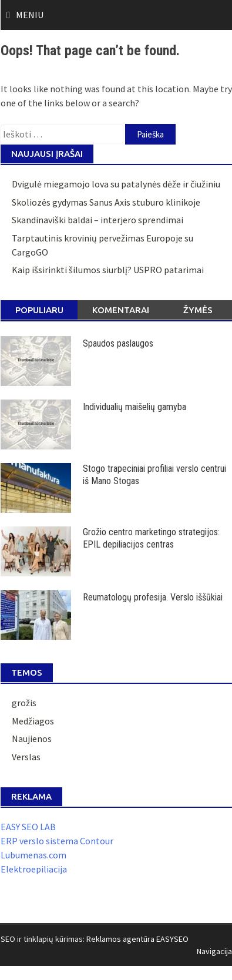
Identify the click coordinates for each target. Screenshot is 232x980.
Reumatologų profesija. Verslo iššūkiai (153, 597)
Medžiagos (33, 721)
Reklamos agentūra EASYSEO (137, 939)
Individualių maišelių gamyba (135, 407)
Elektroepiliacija (34, 869)
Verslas (26, 757)
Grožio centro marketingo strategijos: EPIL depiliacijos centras (151, 538)
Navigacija (214, 951)
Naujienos (32, 739)
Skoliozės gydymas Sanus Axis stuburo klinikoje (106, 202)
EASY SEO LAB (28, 827)
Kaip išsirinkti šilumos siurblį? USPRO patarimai (108, 270)
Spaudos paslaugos (118, 343)
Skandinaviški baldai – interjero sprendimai (97, 220)
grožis (24, 703)
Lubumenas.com (33, 855)
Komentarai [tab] (121, 310)
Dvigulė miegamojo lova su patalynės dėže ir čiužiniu (116, 184)
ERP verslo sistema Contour (57, 841)
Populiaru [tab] (39, 310)
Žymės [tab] (198, 310)
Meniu (30, 15)
